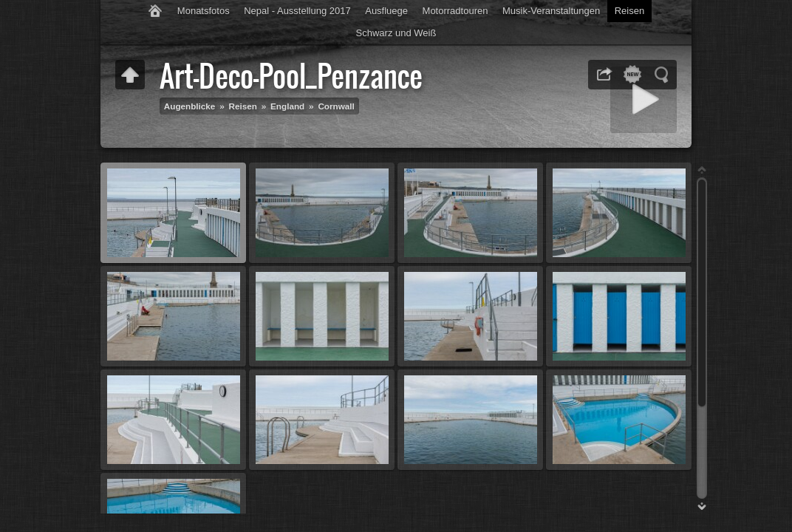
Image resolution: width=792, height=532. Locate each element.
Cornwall (336, 106)
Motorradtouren (455, 11)
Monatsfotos (204, 11)
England (287, 106)
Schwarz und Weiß (396, 33)
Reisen (629, 11)
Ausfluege (386, 11)
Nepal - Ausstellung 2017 (297, 11)
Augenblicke (190, 106)
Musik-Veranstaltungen (551, 11)
